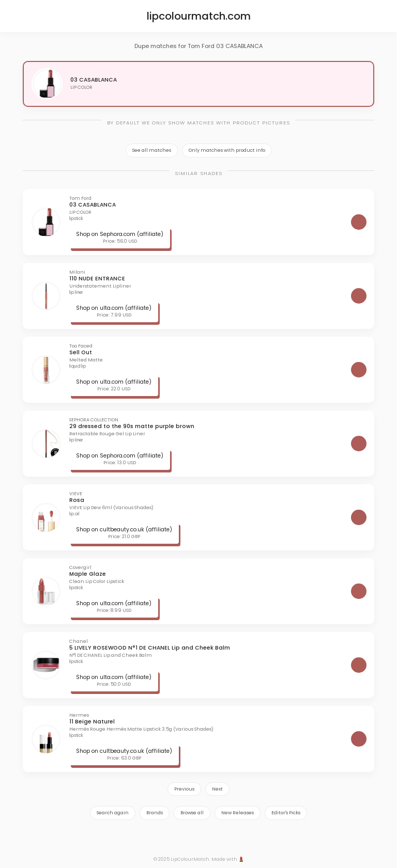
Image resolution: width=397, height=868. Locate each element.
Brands (155, 813)
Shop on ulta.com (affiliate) (114, 308)
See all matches (152, 150)
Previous (184, 789)
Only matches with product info (227, 150)
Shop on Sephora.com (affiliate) (120, 234)
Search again (113, 813)
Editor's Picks (286, 813)
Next (217, 789)
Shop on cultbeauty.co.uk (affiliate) (124, 530)
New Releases (238, 813)
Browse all (192, 813)
